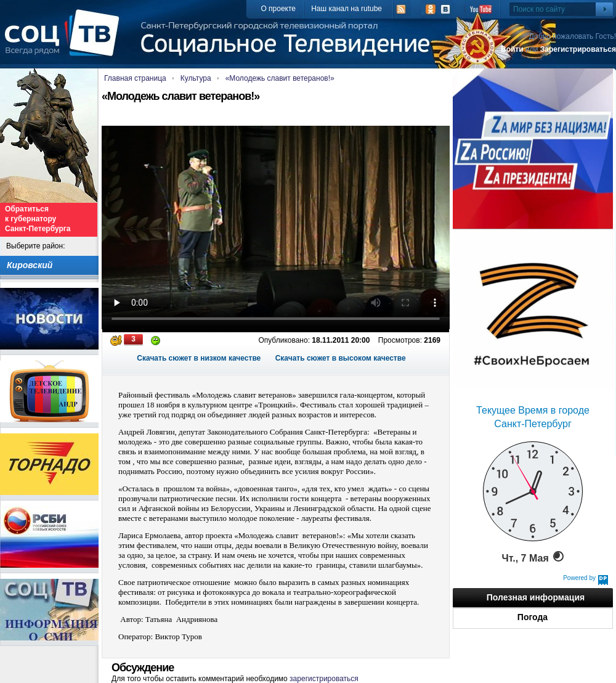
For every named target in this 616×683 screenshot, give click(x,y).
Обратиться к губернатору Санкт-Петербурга (38, 219)
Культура (196, 78)
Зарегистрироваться (578, 49)
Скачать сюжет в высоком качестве (341, 358)
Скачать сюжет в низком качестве (199, 358)
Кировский (30, 265)
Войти (512, 49)
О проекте (278, 9)
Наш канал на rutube (346, 9)
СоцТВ (65, 41)
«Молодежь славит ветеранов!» (280, 78)
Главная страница (135, 78)
